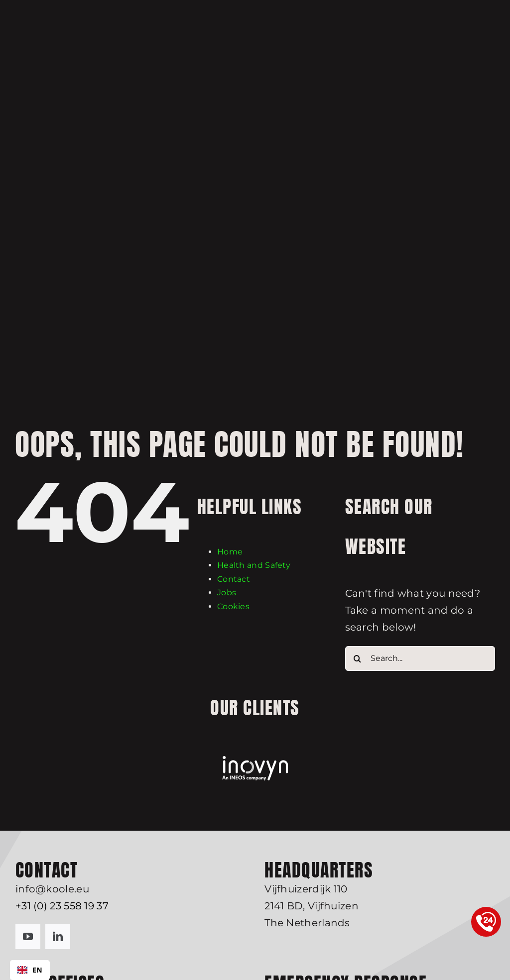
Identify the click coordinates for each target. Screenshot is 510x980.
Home (230, 552)
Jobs (227, 593)
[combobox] (30, 970)
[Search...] (420, 658)
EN (30, 970)
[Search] (358, 658)
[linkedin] (58, 937)
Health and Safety (254, 565)
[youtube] (28, 937)
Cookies (233, 606)
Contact (234, 579)
